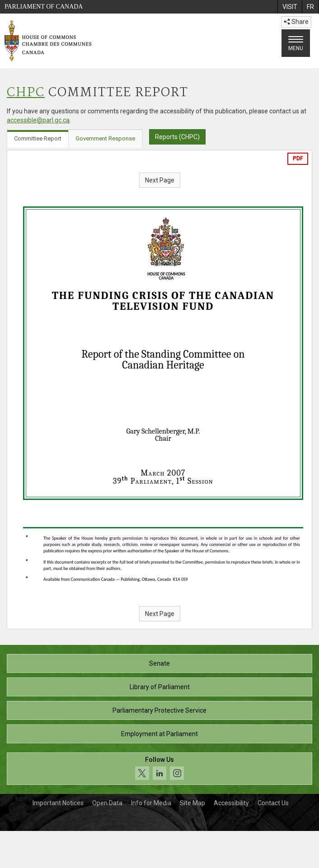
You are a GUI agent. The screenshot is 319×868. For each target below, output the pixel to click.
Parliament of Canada (44, 7)
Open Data (107, 803)
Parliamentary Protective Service (159, 710)
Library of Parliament (160, 687)
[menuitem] (290, 7)
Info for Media (151, 803)
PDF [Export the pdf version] (298, 159)
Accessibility (231, 803)
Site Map (192, 803)
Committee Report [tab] (38, 138)
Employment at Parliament (159, 734)
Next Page (160, 180)
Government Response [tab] (105, 138)
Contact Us (273, 803)
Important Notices (58, 803)
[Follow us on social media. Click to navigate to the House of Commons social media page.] (159, 769)
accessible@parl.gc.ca (38, 120)
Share (296, 22)
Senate (159, 663)
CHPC (26, 93)
